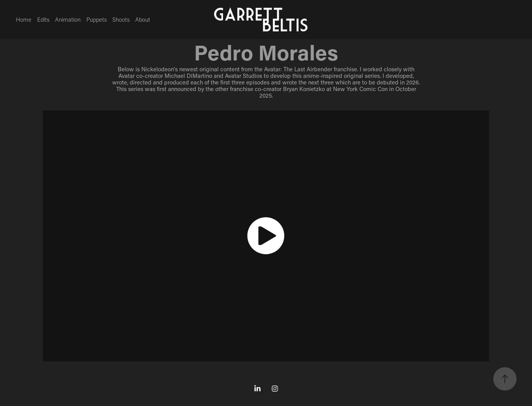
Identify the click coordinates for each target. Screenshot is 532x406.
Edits (43, 19)
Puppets (97, 19)
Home (24, 19)
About (143, 19)
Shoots (121, 19)
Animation (68, 19)
